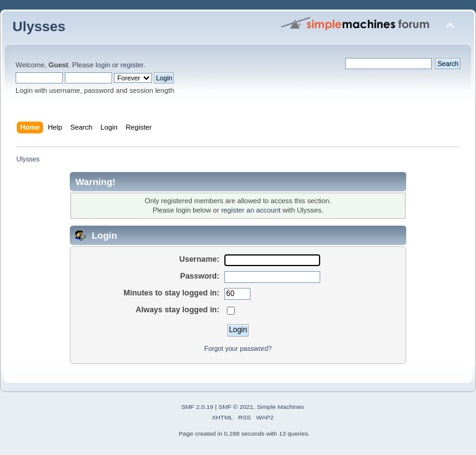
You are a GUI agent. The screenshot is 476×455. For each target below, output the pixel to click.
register (132, 65)
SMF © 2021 (236, 407)
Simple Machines (280, 407)
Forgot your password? (238, 348)
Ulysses (39, 26)
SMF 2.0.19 (198, 407)
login (103, 65)
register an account (251, 210)
